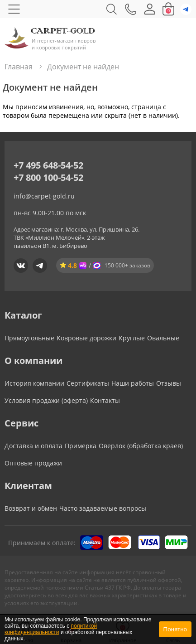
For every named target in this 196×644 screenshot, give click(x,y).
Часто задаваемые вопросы (103, 508)
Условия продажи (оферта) (46, 400)
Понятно (175, 629)
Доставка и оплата (33, 446)
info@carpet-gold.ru (44, 196)
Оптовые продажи (33, 463)
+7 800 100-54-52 (48, 177)
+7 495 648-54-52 (48, 165)
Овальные (163, 338)
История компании (34, 383)
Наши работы (133, 383)
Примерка (81, 446)
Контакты (105, 400)
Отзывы (169, 383)
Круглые (132, 338)
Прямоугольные (29, 338)
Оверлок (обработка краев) (141, 446)
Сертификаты (88, 383)
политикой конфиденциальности (51, 629)
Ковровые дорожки (86, 338)
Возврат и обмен (31, 508)
